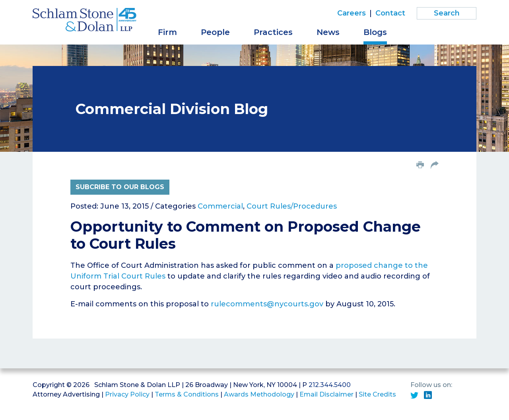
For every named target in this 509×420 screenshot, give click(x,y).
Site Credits (377, 394)
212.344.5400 (330, 385)
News (328, 32)
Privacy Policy (127, 394)
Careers (352, 13)
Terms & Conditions (187, 394)
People (215, 32)
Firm (167, 32)
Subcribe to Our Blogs (120, 187)
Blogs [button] (375, 32)
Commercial (220, 206)
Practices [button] (273, 32)
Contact (390, 13)
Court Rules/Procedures (292, 206)
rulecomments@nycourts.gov (267, 304)
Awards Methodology (259, 394)
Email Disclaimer (326, 394)
